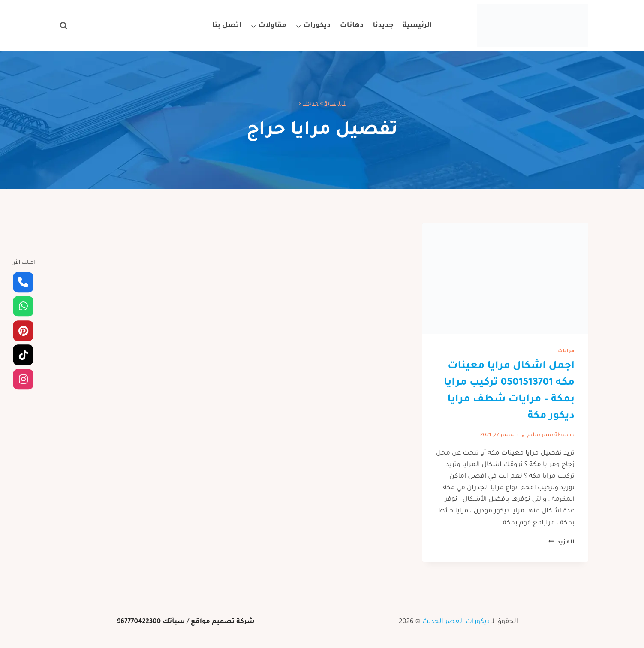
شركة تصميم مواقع (222, 622)
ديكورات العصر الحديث (456, 622)
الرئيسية (418, 26)
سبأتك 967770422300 (151, 622)
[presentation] (505, 278)
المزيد (561, 543)
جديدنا (383, 26)
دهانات (352, 26)
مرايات (566, 351)
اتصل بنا (227, 26)
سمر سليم (540, 435)
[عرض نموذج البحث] (64, 26)
